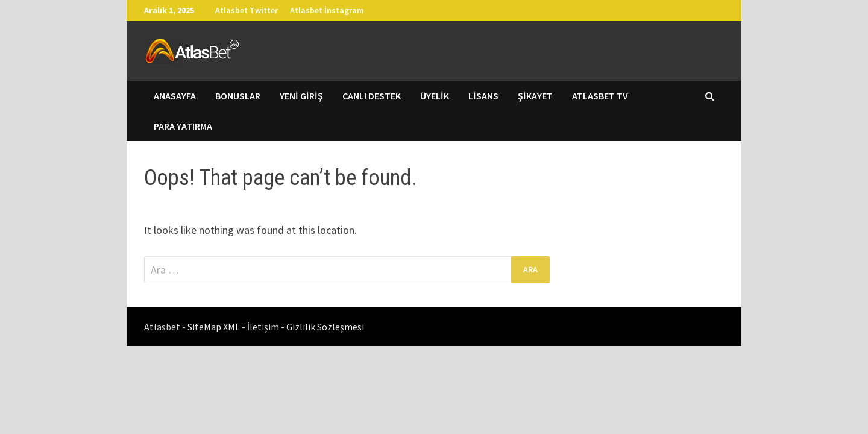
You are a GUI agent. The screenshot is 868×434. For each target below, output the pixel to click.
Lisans (483, 96)
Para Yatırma (183, 126)
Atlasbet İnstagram (327, 10)
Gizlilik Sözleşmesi (325, 327)
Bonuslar (238, 96)
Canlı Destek (372, 96)
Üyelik (435, 96)
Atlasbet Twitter (247, 10)
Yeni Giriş (301, 96)
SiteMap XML (215, 327)
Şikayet (535, 96)
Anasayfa (175, 96)
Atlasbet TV (600, 96)
